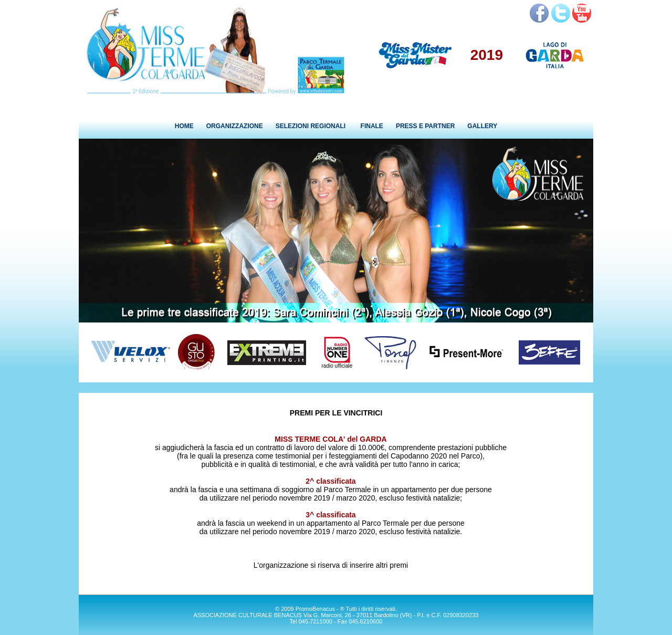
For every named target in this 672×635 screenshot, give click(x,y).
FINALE (372, 126)
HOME (184, 126)
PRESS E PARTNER (425, 126)
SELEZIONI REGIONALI (311, 126)
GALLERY (482, 126)
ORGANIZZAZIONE (235, 126)
